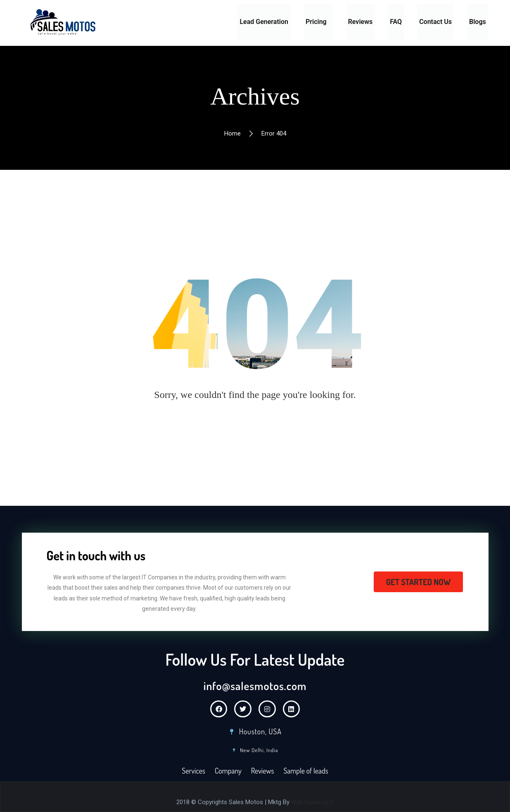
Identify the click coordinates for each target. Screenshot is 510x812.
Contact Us (435, 22)
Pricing (316, 22)
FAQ (396, 22)
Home (232, 133)
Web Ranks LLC (312, 802)
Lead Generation (264, 22)
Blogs (478, 22)
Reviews (361, 22)
